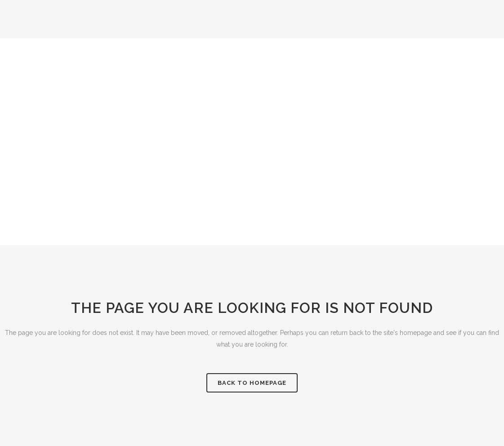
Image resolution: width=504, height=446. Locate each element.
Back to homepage (252, 383)
